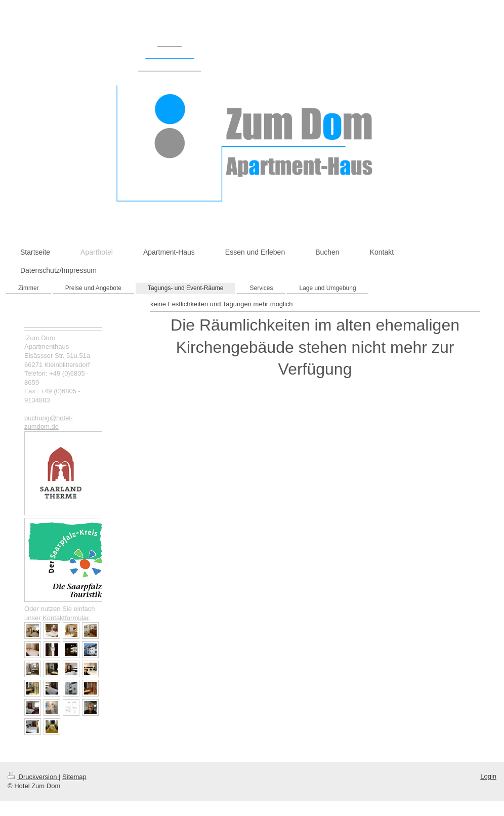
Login (488, 776)
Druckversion (33, 777)
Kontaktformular (66, 618)
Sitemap (74, 777)
